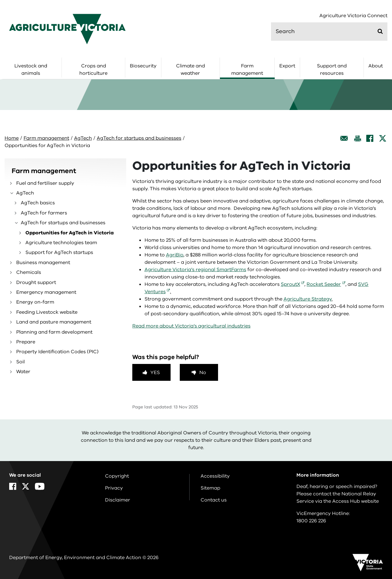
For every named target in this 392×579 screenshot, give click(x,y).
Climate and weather (190, 70)
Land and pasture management (54, 322)
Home (12, 138)
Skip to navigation (0, 0)
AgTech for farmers (44, 213)
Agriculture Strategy (308, 299)
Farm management (247, 70)
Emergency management (46, 292)
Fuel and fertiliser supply (45, 183)
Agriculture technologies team (61, 243)
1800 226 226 (311, 521)
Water (23, 372)
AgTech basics (38, 203)
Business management (43, 263)
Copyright (117, 476)
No (203, 373)
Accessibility (215, 476)
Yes (155, 373)
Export (287, 66)
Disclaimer (118, 500)
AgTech (83, 138)
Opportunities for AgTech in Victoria (70, 233)
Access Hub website (356, 501)
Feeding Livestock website (47, 312)
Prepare (26, 342)
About (376, 66)
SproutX (290, 284)
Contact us (214, 500)
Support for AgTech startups (59, 252)
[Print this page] (357, 138)
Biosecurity (143, 66)
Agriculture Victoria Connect (353, 16)
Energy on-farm (35, 302)
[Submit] (380, 31)
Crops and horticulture (93, 70)
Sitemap (210, 488)
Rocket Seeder (324, 284)
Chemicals (29, 272)
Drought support (36, 282)
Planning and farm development (54, 332)
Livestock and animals (31, 70)
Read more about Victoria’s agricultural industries (191, 326)
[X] (383, 138)
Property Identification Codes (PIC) (57, 352)
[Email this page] (344, 138)
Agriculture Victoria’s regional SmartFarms (195, 270)
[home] (67, 29)
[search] (329, 32)
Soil (21, 362)
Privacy (114, 488)
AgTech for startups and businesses (139, 138)
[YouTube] (40, 486)
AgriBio (175, 255)
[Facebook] (370, 138)
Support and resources (332, 70)
